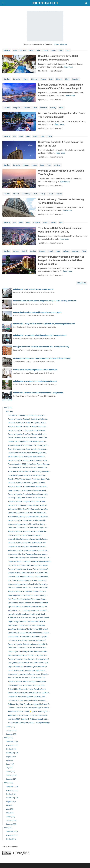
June (10, 764)
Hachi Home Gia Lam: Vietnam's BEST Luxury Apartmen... (29, 472)
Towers (53, 222)
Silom (67, 79)
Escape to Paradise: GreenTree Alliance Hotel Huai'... (27, 434)
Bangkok (7, 50)
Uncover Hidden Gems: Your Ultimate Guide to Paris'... (28, 539)
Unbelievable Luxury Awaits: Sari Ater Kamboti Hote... (28, 648)
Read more (69, 67)
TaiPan (51, 194)
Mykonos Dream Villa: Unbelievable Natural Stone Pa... (28, 607)
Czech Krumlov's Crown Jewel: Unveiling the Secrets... (28, 449)
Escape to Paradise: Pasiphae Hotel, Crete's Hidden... (27, 502)
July (10, 760)
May (9, 768)
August (11, 757)
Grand (50, 251)
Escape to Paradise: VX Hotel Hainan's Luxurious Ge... (28, 427)
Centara (16, 251)
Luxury (46, 50)
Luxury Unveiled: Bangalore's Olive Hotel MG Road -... (27, 614)
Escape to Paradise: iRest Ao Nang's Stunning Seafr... (28, 682)
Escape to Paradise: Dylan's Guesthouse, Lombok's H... (28, 644)
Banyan (26, 165)
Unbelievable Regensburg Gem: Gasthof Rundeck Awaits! (35, 381)
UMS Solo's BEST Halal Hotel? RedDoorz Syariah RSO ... (28, 719)
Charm (26, 79)
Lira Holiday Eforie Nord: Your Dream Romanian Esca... (28, 468)
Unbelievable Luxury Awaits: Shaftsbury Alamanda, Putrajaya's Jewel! (40, 335)
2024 (8, 783)
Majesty (59, 79)
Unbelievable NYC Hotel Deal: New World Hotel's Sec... (28, 547)
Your (68, 50)
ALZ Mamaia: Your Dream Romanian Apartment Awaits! (29, 618)
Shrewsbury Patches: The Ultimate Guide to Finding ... (28, 595)
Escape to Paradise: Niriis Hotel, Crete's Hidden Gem (27, 543)
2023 (8, 828)
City (15, 136)
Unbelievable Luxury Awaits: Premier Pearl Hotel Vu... (28, 442)
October (11, 749)
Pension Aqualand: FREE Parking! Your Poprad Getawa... (29, 464)
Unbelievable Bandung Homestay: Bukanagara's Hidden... (29, 633)
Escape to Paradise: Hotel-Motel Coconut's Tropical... (27, 592)
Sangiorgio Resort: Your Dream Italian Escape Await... (28, 490)
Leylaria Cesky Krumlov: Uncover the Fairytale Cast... (27, 453)
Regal (43, 136)
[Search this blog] (86, 3)
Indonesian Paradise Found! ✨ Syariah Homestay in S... (29, 712)
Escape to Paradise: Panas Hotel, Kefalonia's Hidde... (27, 520)
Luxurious (37, 222)
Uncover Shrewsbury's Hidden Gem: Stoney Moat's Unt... (29, 603)
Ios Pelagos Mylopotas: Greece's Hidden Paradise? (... (28, 498)
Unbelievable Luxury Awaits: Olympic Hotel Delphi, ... (27, 524)
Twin (61, 222)
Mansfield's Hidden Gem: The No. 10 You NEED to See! (28, 629)
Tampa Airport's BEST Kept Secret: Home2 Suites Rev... (28, 652)
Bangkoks (17, 79)
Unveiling (75, 79)
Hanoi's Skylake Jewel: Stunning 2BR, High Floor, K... (27, 670)
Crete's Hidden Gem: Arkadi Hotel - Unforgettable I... (27, 685)
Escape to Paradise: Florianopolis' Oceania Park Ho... (27, 532)
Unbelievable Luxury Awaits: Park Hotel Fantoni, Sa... (27, 513)
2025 (8, 738)
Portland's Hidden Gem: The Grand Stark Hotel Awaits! (28, 588)
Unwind (59, 194)
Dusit (21, 136)
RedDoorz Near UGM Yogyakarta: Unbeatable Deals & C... (29, 704)
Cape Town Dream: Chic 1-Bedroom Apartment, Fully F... (29, 565)
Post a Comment (56, 71)
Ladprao (66, 251)
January (11, 734)
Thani (50, 136)
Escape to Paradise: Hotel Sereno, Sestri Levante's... (27, 483)
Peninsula (44, 108)
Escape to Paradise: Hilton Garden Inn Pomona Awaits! (28, 659)
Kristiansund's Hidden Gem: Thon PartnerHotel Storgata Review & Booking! (42, 358)
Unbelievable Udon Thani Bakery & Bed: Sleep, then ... (27, 697)
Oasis (35, 108)
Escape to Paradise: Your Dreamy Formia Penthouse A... (29, 569)
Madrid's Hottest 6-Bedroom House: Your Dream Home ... (29, 573)
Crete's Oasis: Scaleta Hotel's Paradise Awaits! (25, 535)
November (12, 745)
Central (24, 251)
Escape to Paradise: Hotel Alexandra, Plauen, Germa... (28, 487)
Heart (28, 136)
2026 (8, 408)
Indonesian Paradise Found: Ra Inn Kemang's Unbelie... (28, 550)
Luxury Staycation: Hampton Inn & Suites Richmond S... (28, 663)
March (10, 727)
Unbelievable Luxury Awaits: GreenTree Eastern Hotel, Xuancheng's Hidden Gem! (44, 324)
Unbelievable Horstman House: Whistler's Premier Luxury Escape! (38, 393)
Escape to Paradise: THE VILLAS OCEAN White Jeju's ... (28, 460)
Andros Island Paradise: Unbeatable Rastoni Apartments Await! (37, 312)
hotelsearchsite (45, 3)
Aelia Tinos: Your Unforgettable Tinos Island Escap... (27, 599)
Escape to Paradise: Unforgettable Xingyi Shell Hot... (27, 430)
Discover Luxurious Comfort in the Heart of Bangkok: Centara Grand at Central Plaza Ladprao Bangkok (61, 260)
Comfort (33, 251)
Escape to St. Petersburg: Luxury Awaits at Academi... (28, 505)
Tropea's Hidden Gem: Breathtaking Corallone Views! (27, 667)
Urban (61, 50)
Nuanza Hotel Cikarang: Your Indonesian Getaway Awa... (29, 558)
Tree (49, 165)
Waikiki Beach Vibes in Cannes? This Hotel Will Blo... (27, 625)
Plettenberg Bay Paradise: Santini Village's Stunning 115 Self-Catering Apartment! (45, 301)
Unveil (53, 50)
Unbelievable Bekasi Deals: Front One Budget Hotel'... (27, 640)
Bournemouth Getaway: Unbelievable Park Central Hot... (29, 517)
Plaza (84, 251)
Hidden (34, 165)
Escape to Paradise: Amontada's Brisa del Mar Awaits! (28, 494)
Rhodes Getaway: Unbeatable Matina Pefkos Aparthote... (29, 693)
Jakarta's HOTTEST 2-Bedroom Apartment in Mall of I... (28, 610)
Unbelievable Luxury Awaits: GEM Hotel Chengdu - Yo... (28, 528)
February (11, 730)
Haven (31, 50)
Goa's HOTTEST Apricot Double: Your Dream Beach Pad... (29, 479)
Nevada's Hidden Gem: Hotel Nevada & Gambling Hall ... (28, 445)
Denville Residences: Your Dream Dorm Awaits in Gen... (28, 438)
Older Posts (81, 283)
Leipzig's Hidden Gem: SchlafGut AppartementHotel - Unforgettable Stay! (41, 347)
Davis (15, 50)
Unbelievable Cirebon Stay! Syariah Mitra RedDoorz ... (28, 700)
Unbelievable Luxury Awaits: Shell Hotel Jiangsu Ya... (27, 415)
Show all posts (61, 44)
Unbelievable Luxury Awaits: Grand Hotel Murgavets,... (28, 584)
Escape (23, 50)
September (12, 753)
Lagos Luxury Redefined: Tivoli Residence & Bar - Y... (27, 622)
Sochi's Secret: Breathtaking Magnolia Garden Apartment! (35, 370)
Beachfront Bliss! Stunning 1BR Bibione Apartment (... (28, 580)
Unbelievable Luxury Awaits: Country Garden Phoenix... (28, 674)
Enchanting (26, 194)
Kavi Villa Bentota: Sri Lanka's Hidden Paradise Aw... (27, 678)
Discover (34, 79)
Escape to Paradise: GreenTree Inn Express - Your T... (27, 423)
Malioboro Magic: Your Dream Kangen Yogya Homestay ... (29, 708)
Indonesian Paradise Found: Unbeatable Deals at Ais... (28, 715)
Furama (43, 79)
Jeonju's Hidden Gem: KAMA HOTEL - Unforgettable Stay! (29, 723)
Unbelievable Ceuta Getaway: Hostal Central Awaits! (33, 289)
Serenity (53, 108)
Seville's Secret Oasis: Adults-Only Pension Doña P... (27, 457)
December (12, 742)
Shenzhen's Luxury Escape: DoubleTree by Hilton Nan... (28, 655)
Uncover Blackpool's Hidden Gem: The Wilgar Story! (27, 475)
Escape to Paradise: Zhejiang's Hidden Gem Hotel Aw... (28, 419)
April (9, 412)
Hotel (38, 50)
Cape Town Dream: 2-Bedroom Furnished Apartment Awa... (30, 562)
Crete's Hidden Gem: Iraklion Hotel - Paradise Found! (27, 689)
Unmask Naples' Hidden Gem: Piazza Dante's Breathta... (29, 577)
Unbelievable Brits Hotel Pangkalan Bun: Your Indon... (28, 554)
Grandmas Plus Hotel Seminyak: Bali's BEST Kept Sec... (28, 637)
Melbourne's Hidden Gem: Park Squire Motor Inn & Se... (28, 509)
